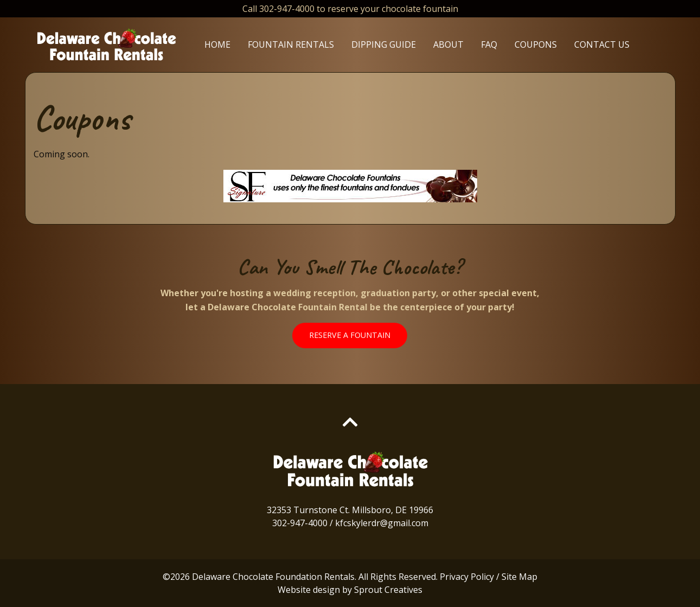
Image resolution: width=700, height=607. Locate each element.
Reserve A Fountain (350, 335)
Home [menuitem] (217, 44)
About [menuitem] (448, 44)
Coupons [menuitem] (536, 44)
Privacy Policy (467, 577)
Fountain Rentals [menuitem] (291, 44)
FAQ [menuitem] (489, 44)
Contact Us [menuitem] (602, 44)
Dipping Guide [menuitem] (384, 44)
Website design (309, 590)
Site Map (519, 577)
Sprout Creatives (388, 590)
